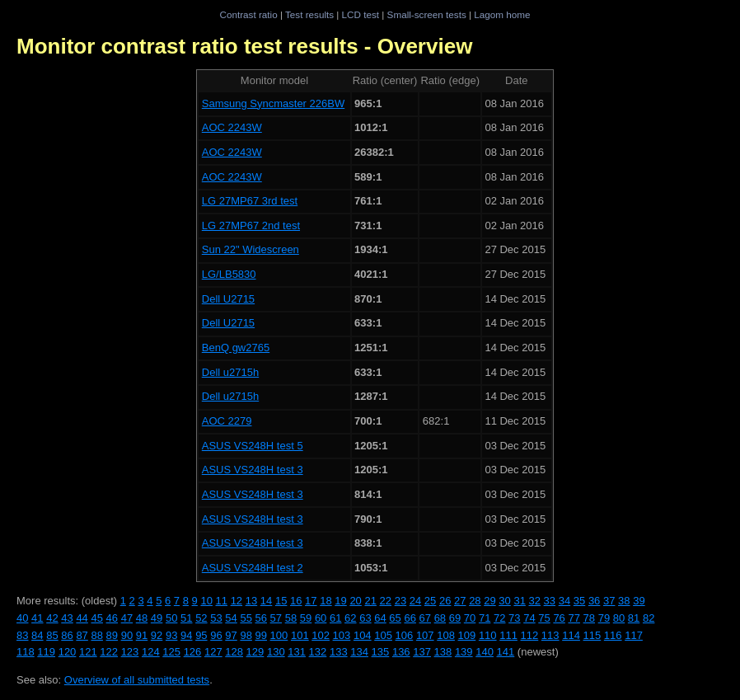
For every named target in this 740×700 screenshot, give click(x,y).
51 (186, 618)
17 (311, 601)
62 (350, 618)
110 (488, 635)
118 (26, 652)
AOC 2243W (232, 127)
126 (193, 652)
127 (213, 652)
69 (455, 618)
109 (467, 635)
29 (489, 601)
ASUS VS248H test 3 (253, 470)
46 (112, 618)
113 (550, 635)
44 (82, 618)
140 (485, 652)
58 (291, 618)
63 (365, 618)
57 (276, 618)
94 (186, 635)
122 (109, 652)
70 (470, 618)
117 (634, 635)
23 (400, 601)
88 (96, 635)
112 (530, 635)
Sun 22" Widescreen (251, 249)
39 (639, 601)
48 (142, 618)
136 (401, 652)
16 (296, 601)
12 (237, 601)
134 (359, 652)
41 (37, 618)
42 (52, 618)
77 (574, 618)
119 (46, 652)
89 (112, 635)
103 (342, 635)
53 (216, 618)
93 (171, 635)
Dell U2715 (228, 299)
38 (624, 601)
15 (281, 601)
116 (613, 635)
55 (246, 618)
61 (335, 618)
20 (355, 601)
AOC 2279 (227, 421)
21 (370, 601)
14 (266, 601)
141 (506, 652)
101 (300, 635)
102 (321, 635)
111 (508, 635)
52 (201, 618)
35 (579, 601)
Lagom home (502, 14)
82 (649, 618)
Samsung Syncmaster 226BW (273, 103)
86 (67, 635)
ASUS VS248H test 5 (253, 446)
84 (37, 635)
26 (445, 601)
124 (151, 652)
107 (425, 635)
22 (386, 601)
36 (594, 601)
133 (339, 652)
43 (67, 618)
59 (306, 618)
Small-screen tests (427, 14)
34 (564, 601)
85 (52, 635)
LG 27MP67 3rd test (250, 201)
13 (251, 601)
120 (68, 652)
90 (127, 635)
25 (430, 601)
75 (544, 618)
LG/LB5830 (229, 274)
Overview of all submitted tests (137, 680)
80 (619, 618)
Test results (309, 14)
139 (464, 652)
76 (559, 618)
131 (297, 652)
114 (571, 635)
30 (504, 601)
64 (380, 618)
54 (231, 618)
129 (255, 652)
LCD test (361, 14)
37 (609, 601)
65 (395, 618)
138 (443, 652)
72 (499, 618)
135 (381, 652)
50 (171, 618)
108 (446, 635)
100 (279, 635)
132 (318, 652)
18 (326, 601)
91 (142, 635)
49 (157, 618)
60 (321, 618)
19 (340, 601)
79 (604, 618)
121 (88, 652)
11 (222, 601)
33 (550, 601)
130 (276, 652)
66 (410, 618)
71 (485, 618)
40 (22, 618)
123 (130, 652)
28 (475, 601)
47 (127, 618)
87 (82, 635)
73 (514, 618)
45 (96, 618)
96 (216, 635)
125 (171, 652)
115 (592, 635)
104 (363, 635)
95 (201, 635)
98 (246, 635)
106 (405, 635)
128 (234, 652)
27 (460, 601)
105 (383, 635)
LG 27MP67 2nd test (251, 226)
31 (519, 601)
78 (589, 618)
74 (529, 618)
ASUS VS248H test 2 (253, 568)
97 (231, 635)
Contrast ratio (248, 14)
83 (22, 635)
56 (261, 618)
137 (422, 652)
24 (415, 601)
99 (261, 635)
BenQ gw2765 (236, 348)
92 (157, 635)
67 (425, 618)
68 (440, 618)
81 (634, 618)
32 (535, 601)
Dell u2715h (230, 372)
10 (206, 601)
